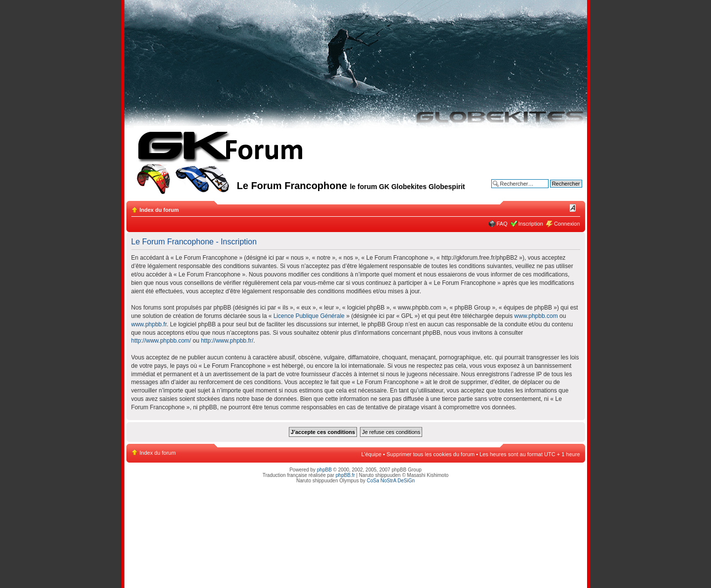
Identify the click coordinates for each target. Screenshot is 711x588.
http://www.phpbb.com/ (161, 341)
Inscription (531, 224)
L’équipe (372, 454)
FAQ (502, 224)
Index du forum (159, 210)
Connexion (567, 224)
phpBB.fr (345, 475)
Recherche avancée (558, 191)
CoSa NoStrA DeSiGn (391, 481)
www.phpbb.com (536, 316)
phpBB (324, 470)
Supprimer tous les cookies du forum (431, 454)
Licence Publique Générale (309, 316)
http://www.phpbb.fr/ (227, 341)
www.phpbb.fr (149, 324)
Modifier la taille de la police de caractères (573, 208)
